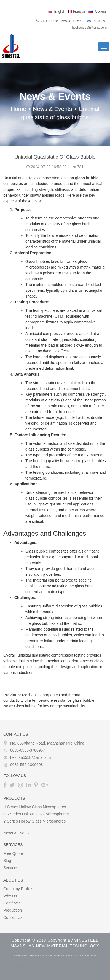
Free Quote (13, 853)
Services (11, 868)
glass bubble (87, 178)
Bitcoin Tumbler (13, 966)
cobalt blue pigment (64, 955)
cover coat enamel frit (40, 955)
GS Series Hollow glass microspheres (36, 814)
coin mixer (43, 972)
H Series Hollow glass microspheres (35, 807)
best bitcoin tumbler (17, 972)
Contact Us (13, 917)
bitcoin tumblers (92, 972)
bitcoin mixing (94, 966)
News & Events (52, 109)
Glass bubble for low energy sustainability (50, 706)
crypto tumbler (65, 972)
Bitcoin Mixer (39, 966)
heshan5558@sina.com (30, 757)
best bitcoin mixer (66, 966)
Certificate (12, 903)
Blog (7, 861)
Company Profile (18, 889)
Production (13, 910)
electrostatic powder (87, 955)
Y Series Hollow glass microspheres (34, 821)
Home (18, 109)
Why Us (10, 896)
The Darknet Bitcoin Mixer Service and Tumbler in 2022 (47, 977)
